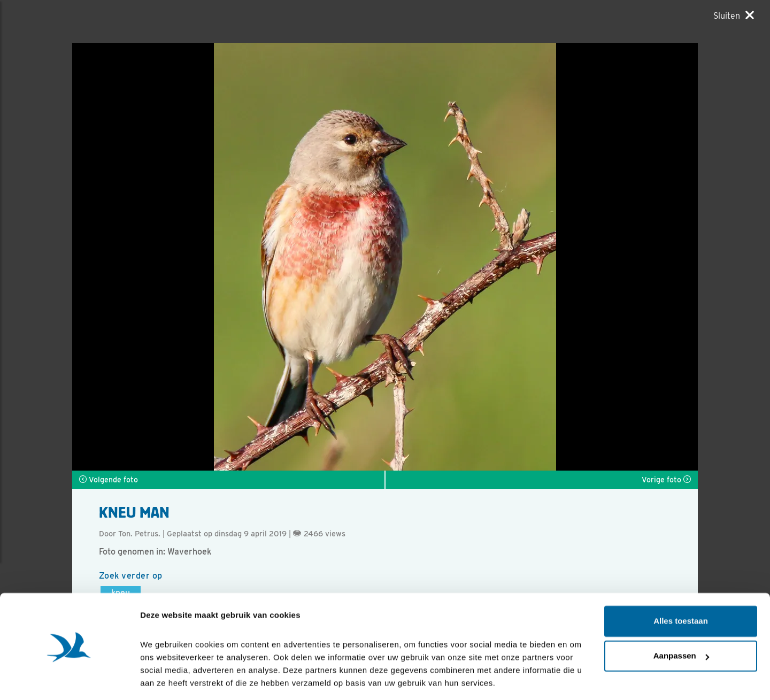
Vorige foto (666, 480)
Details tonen (165, 679)
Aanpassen (681, 622)
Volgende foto (109, 480)
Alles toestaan (681, 587)
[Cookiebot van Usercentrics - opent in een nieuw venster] (69, 679)
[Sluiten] (734, 16)
